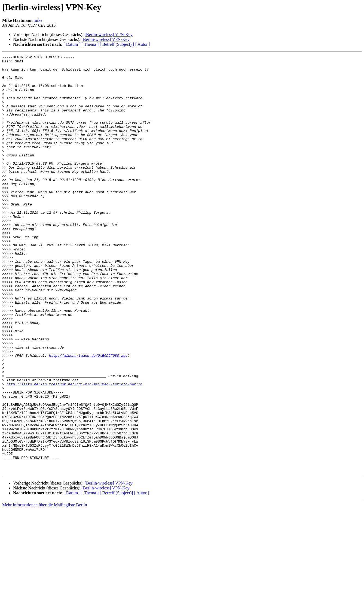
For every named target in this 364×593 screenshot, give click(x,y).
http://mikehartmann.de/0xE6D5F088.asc (88, 416)
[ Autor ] (143, 44)
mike (38, 20)
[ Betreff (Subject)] (116, 576)
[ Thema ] (90, 44)
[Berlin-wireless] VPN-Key (109, 34)
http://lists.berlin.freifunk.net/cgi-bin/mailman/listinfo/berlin (74, 450)
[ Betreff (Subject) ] (117, 44)
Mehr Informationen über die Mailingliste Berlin (45, 588)
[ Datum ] (72, 44)
